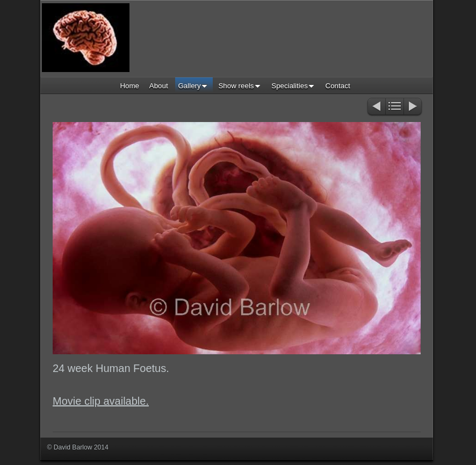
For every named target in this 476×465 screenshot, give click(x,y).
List (395, 107)
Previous (376, 107)
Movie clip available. (101, 401)
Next (413, 107)
